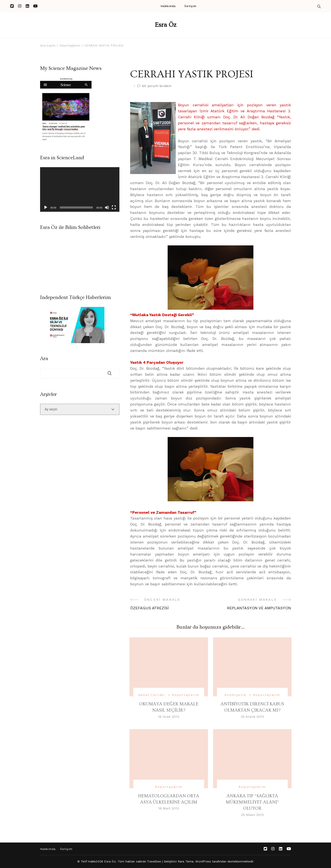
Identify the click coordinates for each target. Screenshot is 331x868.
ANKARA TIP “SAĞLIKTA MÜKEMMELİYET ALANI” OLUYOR (252, 802)
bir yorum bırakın (157, 86)
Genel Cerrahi (152, 695)
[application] (80, 189)
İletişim (190, 6)
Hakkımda (168, 6)
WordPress (203, 861)
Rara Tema (186, 861)
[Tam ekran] (114, 207)
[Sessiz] (107, 207)
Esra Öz (166, 25)
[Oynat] (46, 207)
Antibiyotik (235, 695)
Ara (44, 359)
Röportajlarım (186, 695)
